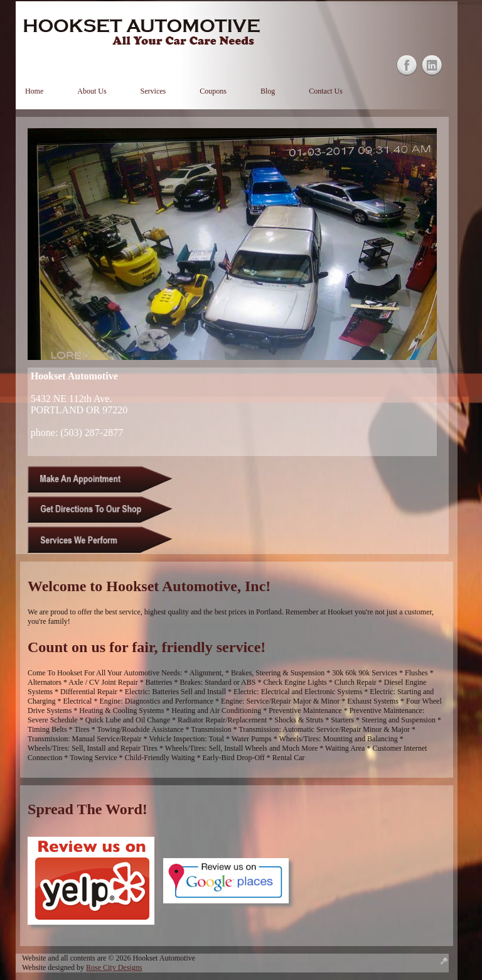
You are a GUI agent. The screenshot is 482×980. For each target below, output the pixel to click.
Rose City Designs (114, 967)
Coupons (213, 91)
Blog (268, 91)
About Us (92, 91)
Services (153, 91)
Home (34, 91)
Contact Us (326, 91)
